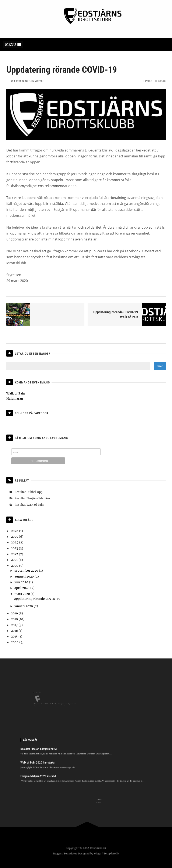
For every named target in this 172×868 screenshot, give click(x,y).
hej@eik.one (103, 802)
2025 (15, 537)
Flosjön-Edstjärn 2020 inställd (49, 773)
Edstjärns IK (98, 848)
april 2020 (22, 588)
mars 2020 (23, 594)
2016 (15, 631)
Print (147, 85)
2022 (15, 554)
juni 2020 (22, 582)
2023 (15, 548)
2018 (15, 619)
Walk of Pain (16, 393)
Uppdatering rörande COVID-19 (37, 599)
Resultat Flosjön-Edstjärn (32, 498)
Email (160, 85)
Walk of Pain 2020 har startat (49, 762)
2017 (15, 625)
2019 (15, 613)
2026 (15, 531)
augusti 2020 (24, 576)
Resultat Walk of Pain (29, 505)
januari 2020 (24, 606)
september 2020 (27, 571)
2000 (15, 642)
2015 (15, 636)
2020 (15, 566)
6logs (98, 853)
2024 (15, 542)
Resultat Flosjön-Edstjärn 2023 (49, 752)
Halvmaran (15, 399)
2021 (15, 560)
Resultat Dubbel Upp (29, 492)
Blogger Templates (64, 853)
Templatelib (112, 853)
